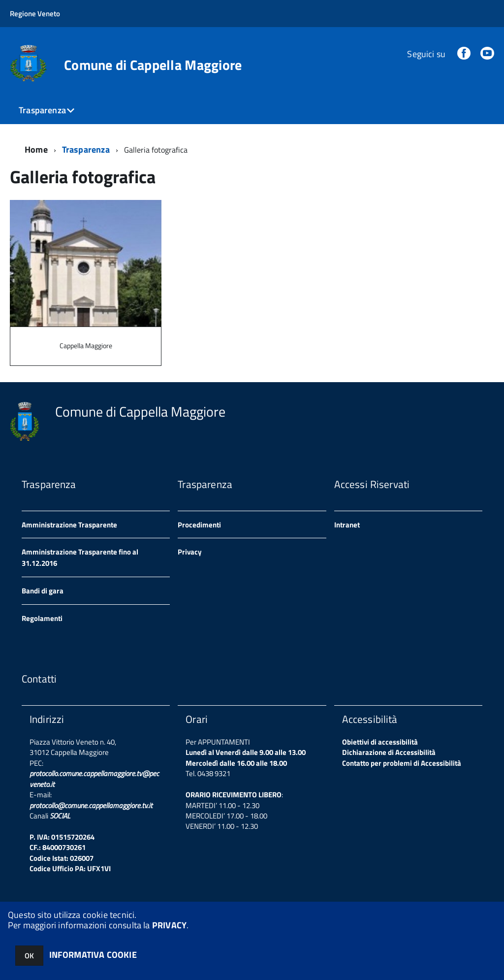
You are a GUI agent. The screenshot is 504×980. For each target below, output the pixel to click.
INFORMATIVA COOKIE (93, 955)
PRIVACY (169, 925)
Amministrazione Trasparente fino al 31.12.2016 (80, 557)
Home (36, 149)
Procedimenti (199, 525)
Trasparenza (42, 110)
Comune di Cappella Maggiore (153, 65)
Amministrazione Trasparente (69, 525)
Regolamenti (42, 618)
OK (29, 956)
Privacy (190, 552)
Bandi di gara (43, 591)
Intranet (347, 525)
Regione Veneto (35, 14)
